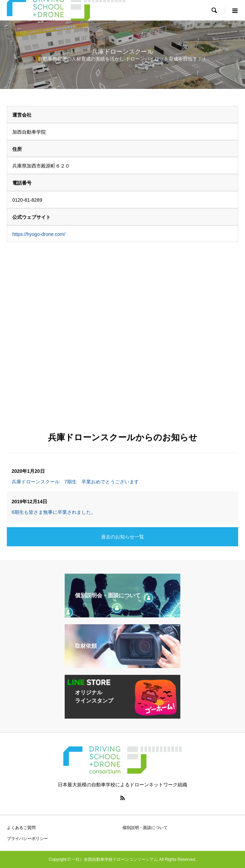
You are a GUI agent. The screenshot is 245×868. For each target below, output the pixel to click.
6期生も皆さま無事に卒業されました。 (54, 512)
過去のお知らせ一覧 (122, 537)
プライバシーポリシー (27, 839)
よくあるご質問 (21, 828)
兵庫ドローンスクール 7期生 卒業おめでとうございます (75, 482)
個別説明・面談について (145, 828)
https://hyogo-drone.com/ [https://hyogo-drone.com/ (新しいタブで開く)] (39, 234)
